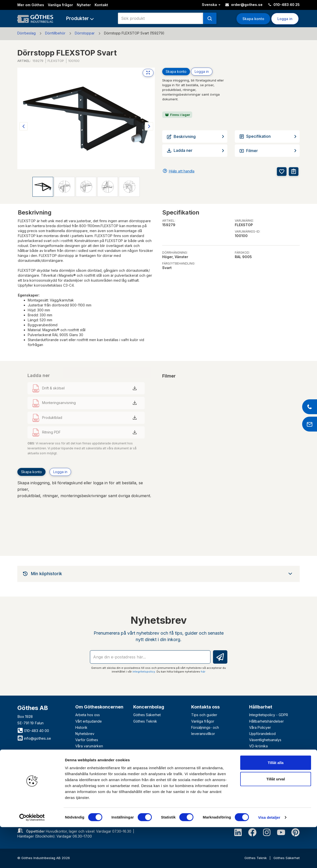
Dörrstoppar (85, 33)
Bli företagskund (40, 770)
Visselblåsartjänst (263, 752)
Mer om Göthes (31, 5)
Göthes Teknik (145, 721)
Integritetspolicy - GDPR (269, 715)
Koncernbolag (149, 707)
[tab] (158, 574)
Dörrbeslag (26, 33)
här (203, 672)
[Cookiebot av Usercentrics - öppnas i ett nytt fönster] (32, 858)
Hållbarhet (261, 707)
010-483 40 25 (284, 5)
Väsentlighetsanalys (265, 740)
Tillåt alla (276, 803)
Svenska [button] (211, 5)
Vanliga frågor (60, 5)
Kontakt (101, 5)
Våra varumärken (89, 746)
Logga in (285, 19)
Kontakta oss (205, 707)
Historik (81, 727)
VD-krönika (258, 746)
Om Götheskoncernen (99, 707)
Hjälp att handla (182, 171)
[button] (80, 18)
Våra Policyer (260, 727)
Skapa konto (253, 19)
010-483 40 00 (33, 731)
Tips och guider (204, 715)
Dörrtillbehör (55, 33)
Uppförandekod (262, 734)
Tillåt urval (276, 820)
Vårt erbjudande (89, 721)
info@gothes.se (34, 738)
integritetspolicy (144, 672)
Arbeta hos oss (88, 715)
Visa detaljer (269, 858)
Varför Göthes (87, 740)
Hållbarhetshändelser (266, 721)
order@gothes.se (244, 5)
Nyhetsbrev (85, 734)
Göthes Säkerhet (147, 715)
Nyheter (84, 5)
